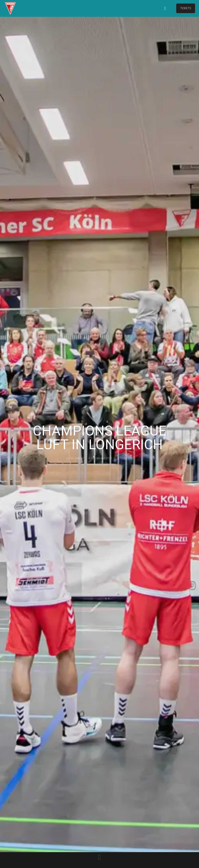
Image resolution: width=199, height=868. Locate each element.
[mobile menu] (165, 8)
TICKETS (186, 8)
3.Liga (124, 458)
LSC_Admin (76, 458)
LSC (131, 458)
